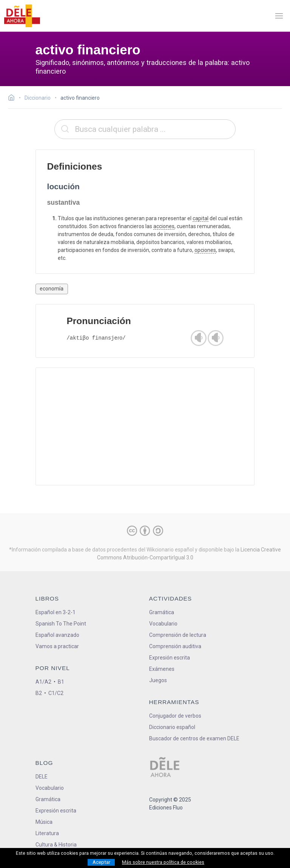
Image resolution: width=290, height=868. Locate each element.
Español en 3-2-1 (56, 612)
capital (201, 218)
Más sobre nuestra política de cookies (163, 862)
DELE (42, 777)
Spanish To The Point (61, 624)
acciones (164, 226)
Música (44, 822)
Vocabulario (163, 624)
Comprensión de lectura (178, 635)
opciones (205, 250)
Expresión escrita (170, 658)
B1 (61, 682)
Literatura (47, 833)
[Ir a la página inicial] (13, 99)
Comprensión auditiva (175, 646)
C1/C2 (56, 693)
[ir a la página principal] (22, 16)
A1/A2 (43, 682)
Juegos (158, 680)
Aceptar (101, 862)
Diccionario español (172, 727)
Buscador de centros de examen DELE (194, 738)
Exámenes (162, 669)
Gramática (162, 612)
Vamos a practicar (57, 646)
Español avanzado (57, 635)
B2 (39, 693)
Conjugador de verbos (175, 716)
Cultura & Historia (56, 845)
